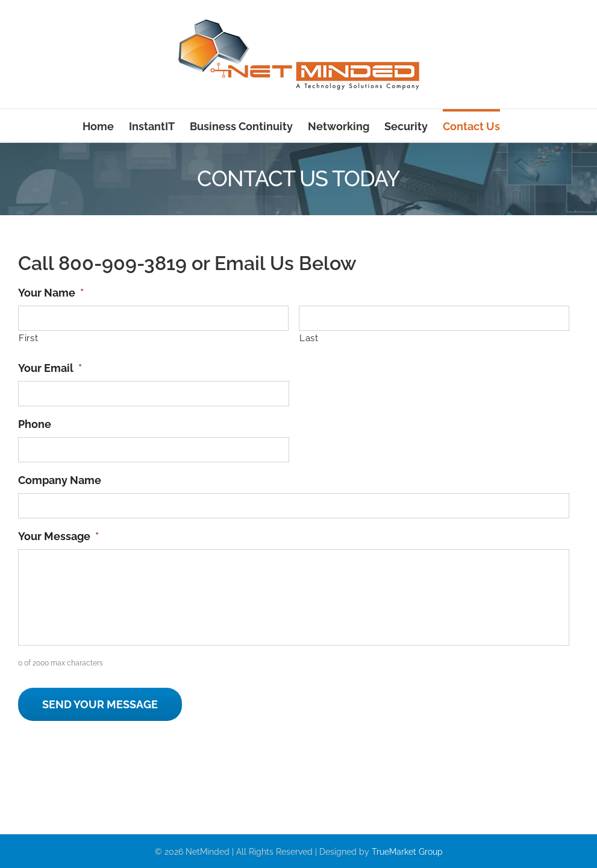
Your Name (51, 293)
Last (309, 338)
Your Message (58, 536)
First (28, 338)
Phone (35, 424)
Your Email (50, 368)
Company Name (60, 480)
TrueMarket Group (407, 852)
